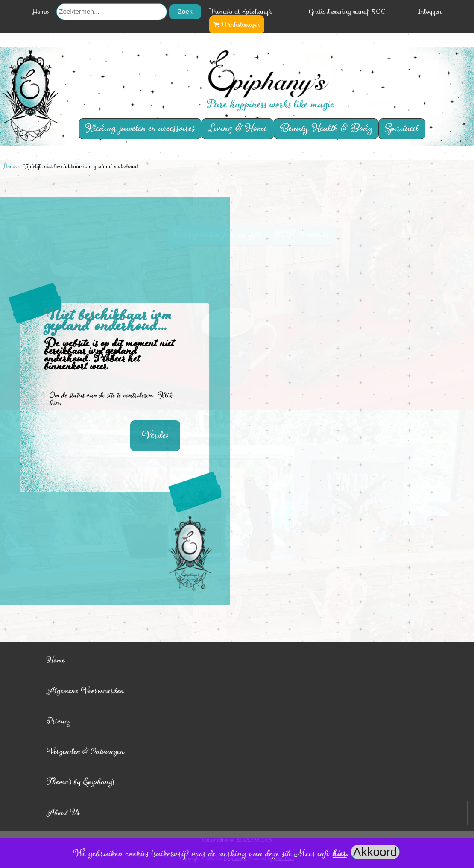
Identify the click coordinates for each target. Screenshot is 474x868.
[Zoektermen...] (112, 12)
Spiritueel (402, 129)
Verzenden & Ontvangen (86, 752)
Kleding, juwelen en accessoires (140, 129)
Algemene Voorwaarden (86, 691)
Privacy (59, 721)
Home (40, 12)
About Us (63, 813)
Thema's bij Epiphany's (81, 782)
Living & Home (238, 129)
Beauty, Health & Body (326, 129)
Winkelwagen (237, 25)
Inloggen (430, 12)
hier (340, 854)
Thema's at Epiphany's (241, 12)
